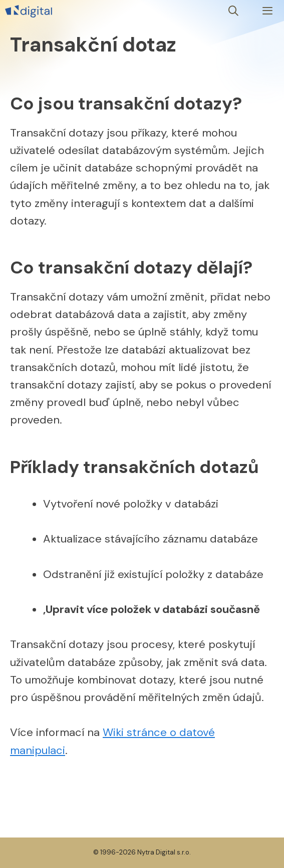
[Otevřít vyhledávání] (234, 11)
